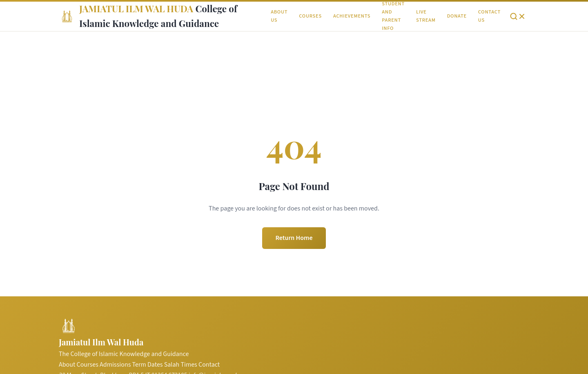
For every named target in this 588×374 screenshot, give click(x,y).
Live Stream (426, 16)
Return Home (294, 238)
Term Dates (148, 365)
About (67, 365)
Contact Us (489, 16)
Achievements (352, 16)
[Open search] (518, 16)
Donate (457, 16)
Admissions (115, 365)
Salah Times (181, 365)
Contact (209, 365)
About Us (279, 16)
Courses (310, 16)
